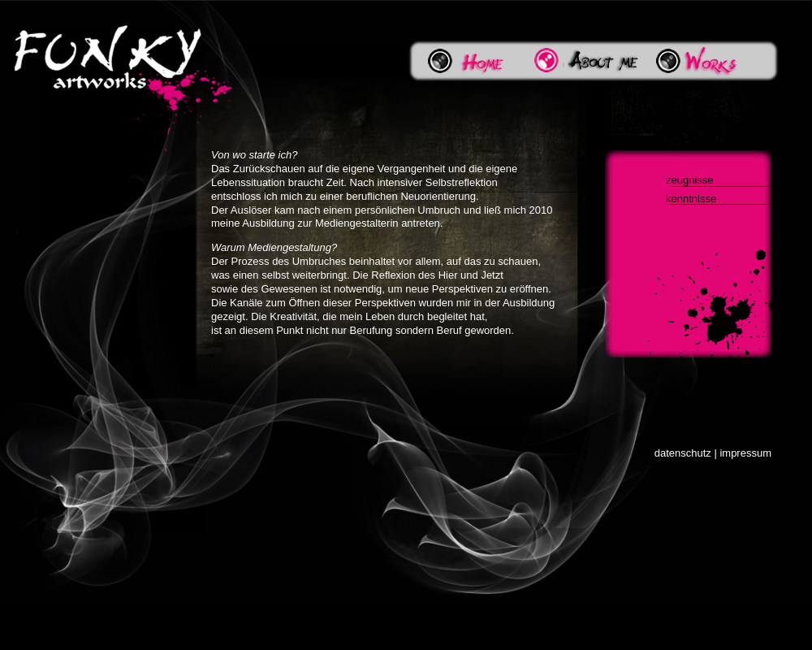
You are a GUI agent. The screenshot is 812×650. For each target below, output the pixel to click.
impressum (745, 453)
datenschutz (683, 453)
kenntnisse (691, 199)
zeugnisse (690, 180)
